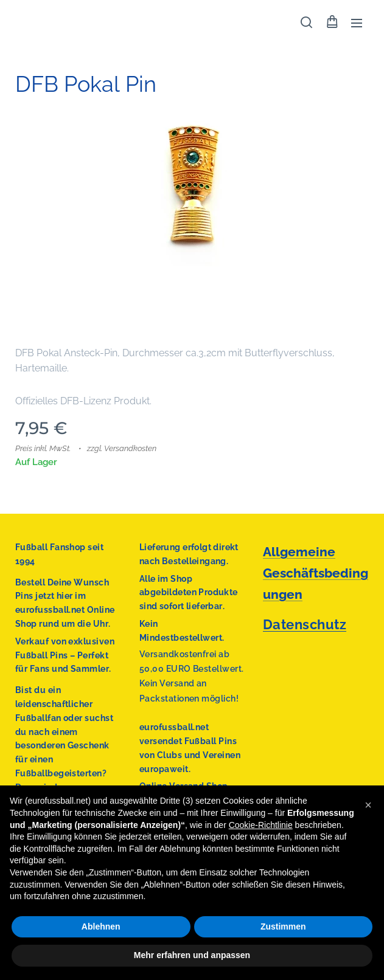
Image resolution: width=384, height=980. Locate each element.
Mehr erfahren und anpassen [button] (192, 955)
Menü (357, 23)
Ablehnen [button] (101, 927)
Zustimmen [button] (283, 927)
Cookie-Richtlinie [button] (261, 825)
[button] (306, 22)
